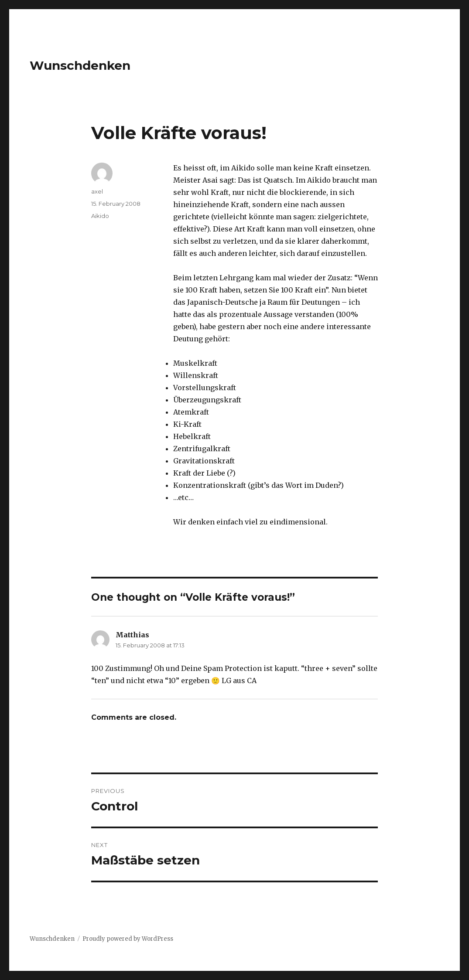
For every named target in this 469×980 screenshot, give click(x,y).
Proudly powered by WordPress (128, 939)
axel (97, 191)
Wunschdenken (80, 65)
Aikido (100, 216)
